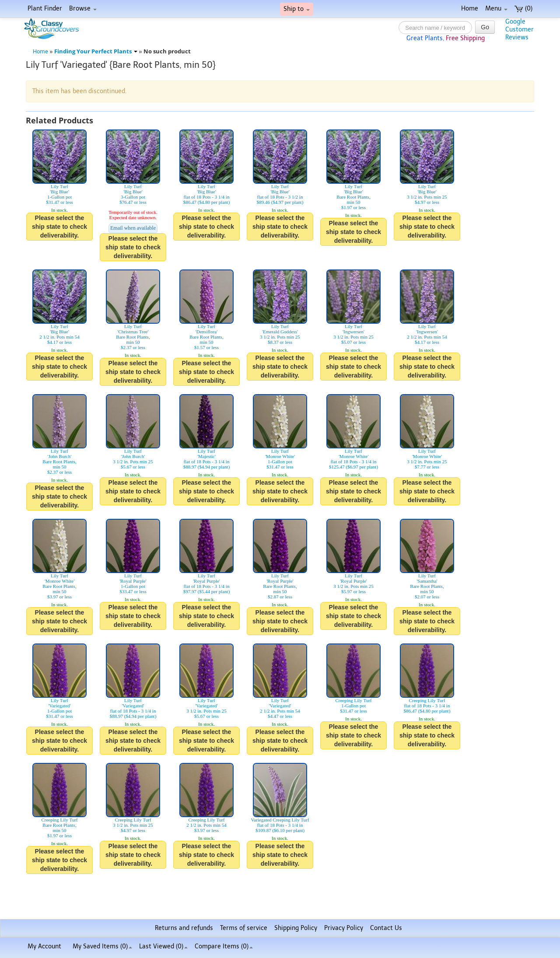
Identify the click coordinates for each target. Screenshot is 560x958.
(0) (523, 9)
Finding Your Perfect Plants (96, 51)
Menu (496, 9)
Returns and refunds (184, 928)
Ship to (297, 9)
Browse (83, 9)
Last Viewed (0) (163, 946)
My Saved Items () (102, 946)
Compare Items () (224, 946)
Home (470, 9)
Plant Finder (45, 9)
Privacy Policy (344, 928)
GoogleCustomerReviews (520, 30)
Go (485, 27)
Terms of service (244, 928)
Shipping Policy (296, 928)
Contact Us (386, 928)
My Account (44, 946)
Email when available (133, 228)
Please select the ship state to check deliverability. (59, 227)
